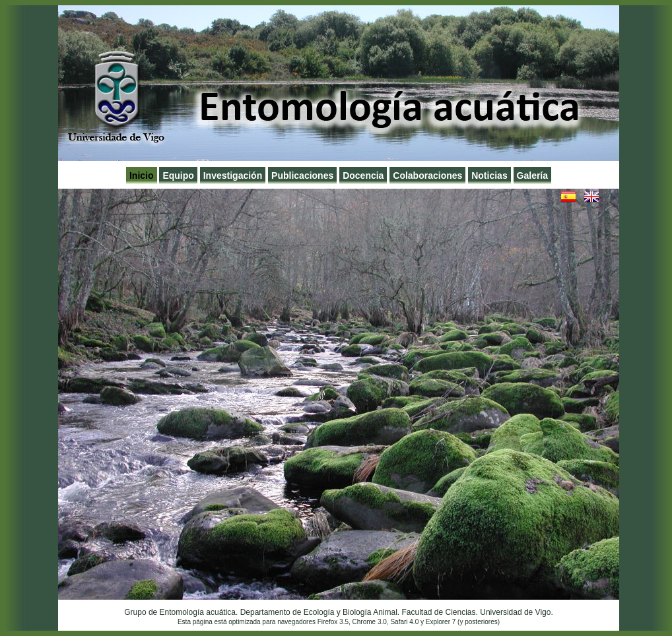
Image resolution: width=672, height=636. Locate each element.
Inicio (142, 175)
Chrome (364, 622)
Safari (399, 622)
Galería (532, 175)
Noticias (489, 175)
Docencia (363, 175)
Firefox (328, 622)
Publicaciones (302, 175)
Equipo (178, 175)
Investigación (233, 175)
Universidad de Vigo (515, 612)
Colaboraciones (427, 175)
